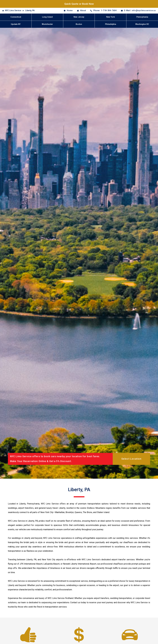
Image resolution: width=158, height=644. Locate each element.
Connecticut (16, 17)
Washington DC (142, 24)
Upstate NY (16, 24)
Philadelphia (111, 24)
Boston (79, 24)
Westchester (47, 24)
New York (111, 17)
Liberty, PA (30, 11)
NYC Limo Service (13, 11)
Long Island (47, 17)
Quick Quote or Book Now (79, 4)
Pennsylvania (142, 17)
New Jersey (79, 17)
